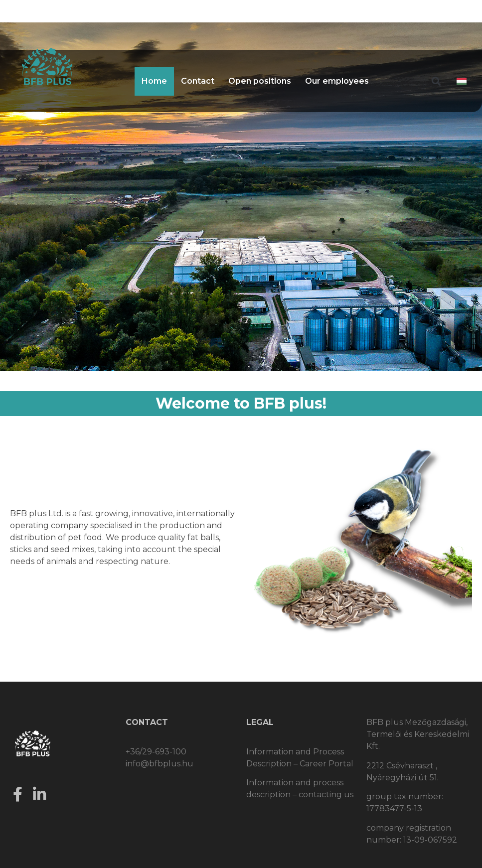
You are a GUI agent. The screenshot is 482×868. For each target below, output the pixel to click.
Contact (198, 81)
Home (154, 81)
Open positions (260, 81)
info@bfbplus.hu (160, 764)
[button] (436, 81)
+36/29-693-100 (156, 752)
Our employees (337, 81)
